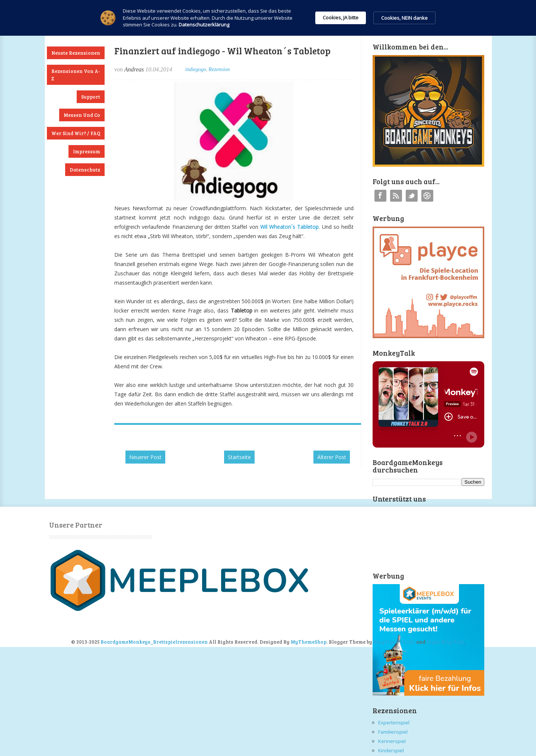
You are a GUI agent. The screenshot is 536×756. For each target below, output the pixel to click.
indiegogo (196, 69)
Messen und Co (82, 115)
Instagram (427, 196)
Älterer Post (332, 457)
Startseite (239, 457)
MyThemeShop (309, 642)
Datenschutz (85, 170)
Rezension (219, 69)
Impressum (87, 151)
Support (91, 97)
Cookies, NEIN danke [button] (404, 18)
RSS (396, 196)
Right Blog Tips (445, 642)
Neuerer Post (145, 457)
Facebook (380, 196)
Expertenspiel (394, 723)
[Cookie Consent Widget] (268, 18)
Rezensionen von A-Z (76, 75)
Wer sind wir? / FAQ (76, 133)
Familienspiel (393, 732)
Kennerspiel (392, 741)
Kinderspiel (391, 750)
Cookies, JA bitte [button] (341, 17)
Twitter (412, 196)
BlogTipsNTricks (394, 642)
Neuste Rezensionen (76, 53)
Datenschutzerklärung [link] (204, 25)
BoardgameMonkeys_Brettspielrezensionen (154, 642)
